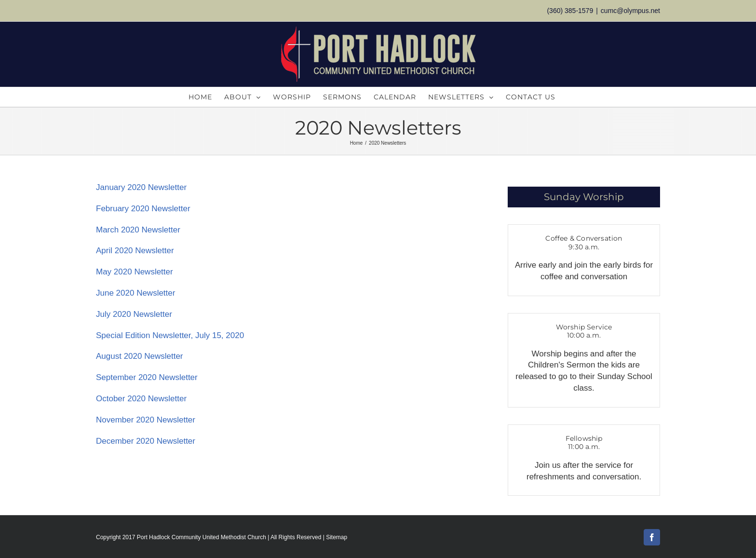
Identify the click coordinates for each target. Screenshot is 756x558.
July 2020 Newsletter (134, 314)
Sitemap (337, 537)
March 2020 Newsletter (138, 230)
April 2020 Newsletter (135, 251)
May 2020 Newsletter (135, 272)
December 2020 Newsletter (146, 441)
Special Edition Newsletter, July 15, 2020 (170, 335)
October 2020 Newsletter (141, 399)
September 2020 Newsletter (147, 377)
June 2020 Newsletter (135, 293)
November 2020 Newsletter (146, 420)
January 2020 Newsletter (141, 187)
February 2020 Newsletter (143, 209)
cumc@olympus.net (630, 11)
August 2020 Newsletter (140, 356)
